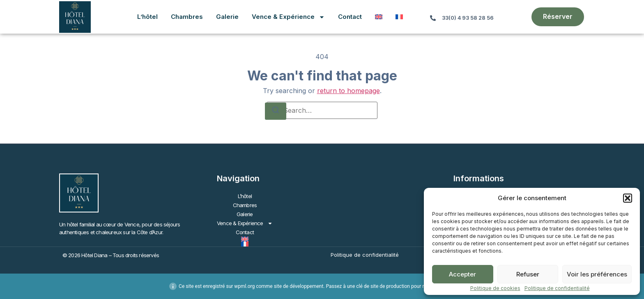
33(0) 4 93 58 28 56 (468, 18)
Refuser (528, 274)
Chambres (187, 17)
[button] (628, 198)
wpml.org (244, 286)
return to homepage (348, 91)
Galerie (227, 17)
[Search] (276, 111)
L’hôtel (147, 17)
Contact (350, 17)
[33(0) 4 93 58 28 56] (433, 18)
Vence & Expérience (288, 17)
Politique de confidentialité (557, 288)
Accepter (462, 274)
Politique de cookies (495, 288)
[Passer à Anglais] (379, 17)
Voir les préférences (597, 274)
